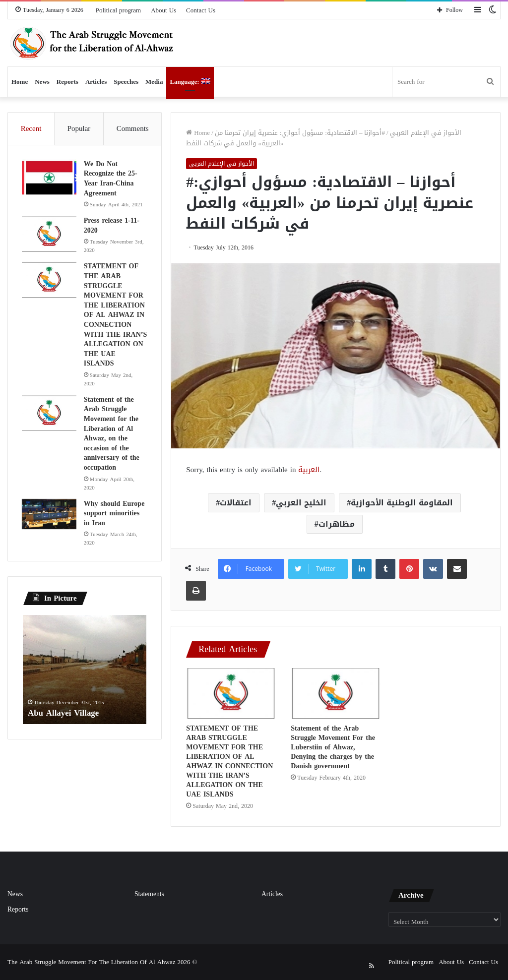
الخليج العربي (301, 503)
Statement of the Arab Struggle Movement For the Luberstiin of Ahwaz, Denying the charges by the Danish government (333, 747)
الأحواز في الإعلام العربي (426, 133)
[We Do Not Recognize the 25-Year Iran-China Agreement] (50, 179)
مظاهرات (337, 524)
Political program (118, 10)
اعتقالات (236, 503)
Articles (96, 82)
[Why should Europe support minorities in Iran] (50, 533)
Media (154, 82)
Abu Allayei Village (65, 733)
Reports (67, 82)
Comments (133, 128)
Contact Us (201, 10)
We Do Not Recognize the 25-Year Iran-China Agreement (112, 180)
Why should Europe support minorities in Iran (115, 532)
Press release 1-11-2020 (113, 235)
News (42, 82)
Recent (31, 128)
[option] (85, 690)
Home (20, 82)
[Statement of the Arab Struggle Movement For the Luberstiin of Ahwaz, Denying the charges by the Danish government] (336, 693)
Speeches (126, 82)
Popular (79, 128)
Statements (149, 894)
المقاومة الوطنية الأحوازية (402, 503)
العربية (309, 470)
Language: (190, 82)
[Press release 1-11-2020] (50, 244)
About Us (163, 10)
